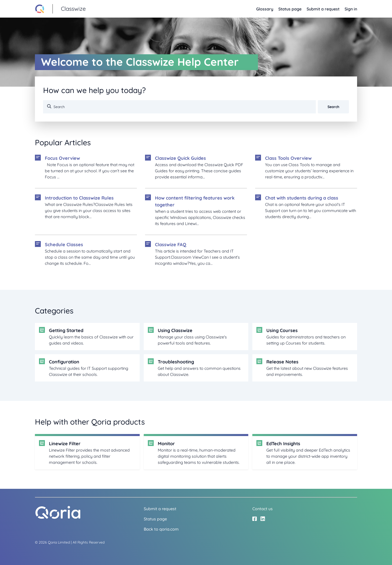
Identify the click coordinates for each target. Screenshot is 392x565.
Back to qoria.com (161, 529)
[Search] (179, 107)
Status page (290, 9)
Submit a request (323, 9)
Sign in (351, 9)
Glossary (265, 9)
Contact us (263, 509)
